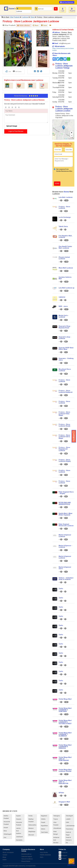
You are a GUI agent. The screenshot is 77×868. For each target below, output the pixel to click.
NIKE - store (63, 306)
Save (44, 25)
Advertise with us (26, 854)
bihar (5, 831)
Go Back (5, 17)
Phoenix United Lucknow (64, 258)
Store (33, 17)
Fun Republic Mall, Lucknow (65, 236)
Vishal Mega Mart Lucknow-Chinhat (65, 770)
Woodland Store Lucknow (65, 370)
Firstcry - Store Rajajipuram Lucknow (64, 449)
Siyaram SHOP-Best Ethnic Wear (66, 348)
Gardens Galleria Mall (65, 278)
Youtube (62, 858)
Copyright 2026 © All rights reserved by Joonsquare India (19, 866)
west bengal (56, 833)
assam (6, 828)
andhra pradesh (6, 817)
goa (5, 837)
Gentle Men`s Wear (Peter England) (66, 514)
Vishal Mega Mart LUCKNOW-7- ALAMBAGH (65, 734)
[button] (63, 128)
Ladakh (68, 819)
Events (5, 860)
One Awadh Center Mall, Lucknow (65, 247)
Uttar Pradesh (15, 17)
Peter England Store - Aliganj (66, 493)
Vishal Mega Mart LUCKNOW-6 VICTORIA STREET (65, 722)
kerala (30, 816)
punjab (43, 822)
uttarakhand (57, 828)
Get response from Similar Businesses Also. (63, 170)
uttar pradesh (56, 824)
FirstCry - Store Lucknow (64, 471)
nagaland (44, 816)
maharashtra (32, 825)
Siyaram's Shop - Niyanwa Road (65, 327)
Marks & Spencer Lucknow (65, 536)
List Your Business (67, 2)
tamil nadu (44, 832)
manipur (31, 828)
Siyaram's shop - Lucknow (65, 338)
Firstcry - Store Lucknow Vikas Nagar (64, 414)
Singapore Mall (64, 802)
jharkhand (19, 837)
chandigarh (69, 816)
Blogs (4, 857)
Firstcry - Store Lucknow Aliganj (65, 460)
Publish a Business (45, 855)
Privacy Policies (26, 861)
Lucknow (25, 17)
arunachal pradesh (7, 823)
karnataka (19, 840)
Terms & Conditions (27, 859)
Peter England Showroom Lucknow (66, 525)
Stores (66, 192)
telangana (57, 816)
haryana (19, 819)
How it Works (44, 852)
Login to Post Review (16, 131)
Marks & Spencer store (65, 568)
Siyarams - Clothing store (66, 359)
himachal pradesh (19, 824)
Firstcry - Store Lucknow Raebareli (66, 391)
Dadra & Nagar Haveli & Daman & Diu (69, 837)
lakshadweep (70, 826)
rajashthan (44, 826)
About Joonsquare (8, 852)
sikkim (43, 829)
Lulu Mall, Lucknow (66, 197)
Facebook (63, 852)
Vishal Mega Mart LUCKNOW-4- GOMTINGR (65, 710)
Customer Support (27, 856)
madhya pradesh (31, 820)
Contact (5, 855)
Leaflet (66, 139)
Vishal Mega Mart (65, 699)
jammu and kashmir (19, 831)
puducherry (69, 829)
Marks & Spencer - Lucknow (66, 546)
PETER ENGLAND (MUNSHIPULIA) (65, 503)
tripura (56, 819)
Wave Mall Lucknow (66, 268)
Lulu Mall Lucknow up (67, 288)
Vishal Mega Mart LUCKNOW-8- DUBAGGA (65, 747)
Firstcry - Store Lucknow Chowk (64, 425)
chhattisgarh (8, 834)
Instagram (63, 855)
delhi (67, 822)
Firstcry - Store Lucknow (64, 207)
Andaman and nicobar (56, 840)
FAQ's (42, 857)
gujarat (18, 816)
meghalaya (32, 832)
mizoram (31, 835)
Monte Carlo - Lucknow (64, 316)
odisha (43, 819)
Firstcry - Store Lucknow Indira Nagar (64, 437)
